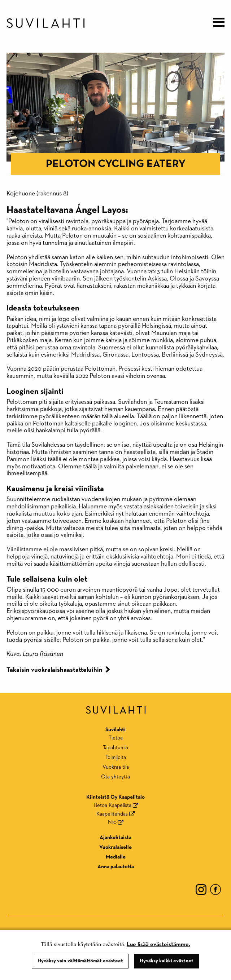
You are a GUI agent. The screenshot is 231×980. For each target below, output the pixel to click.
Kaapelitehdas (112, 814)
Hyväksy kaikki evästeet (167, 961)
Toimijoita (116, 757)
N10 (112, 822)
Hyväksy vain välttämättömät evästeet (80, 961)
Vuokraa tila (116, 767)
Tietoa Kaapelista (112, 805)
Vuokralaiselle (115, 847)
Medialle (116, 857)
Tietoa (116, 738)
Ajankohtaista (115, 837)
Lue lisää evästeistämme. (158, 945)
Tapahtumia (115, 748)
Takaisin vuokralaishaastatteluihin (55, 670)
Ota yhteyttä (115, 777)
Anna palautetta (116, 867)
